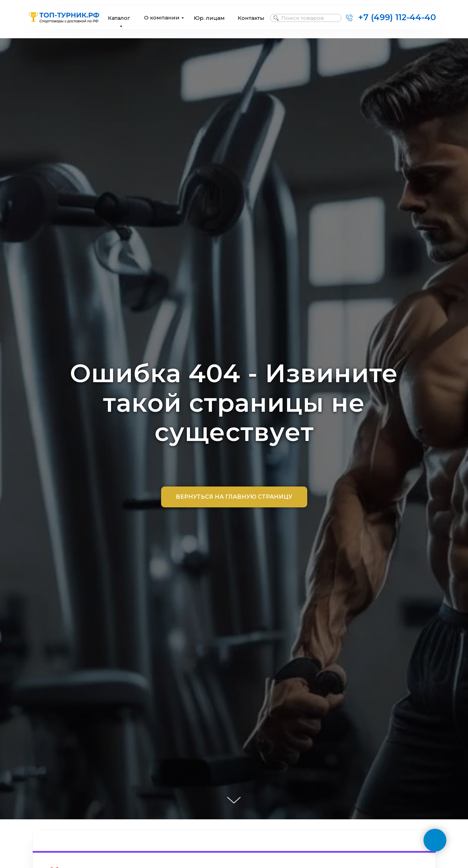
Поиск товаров (303, 18)
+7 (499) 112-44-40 (397, 17)
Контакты (251, 18)
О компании (162, 18)
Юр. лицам (209, 18)
